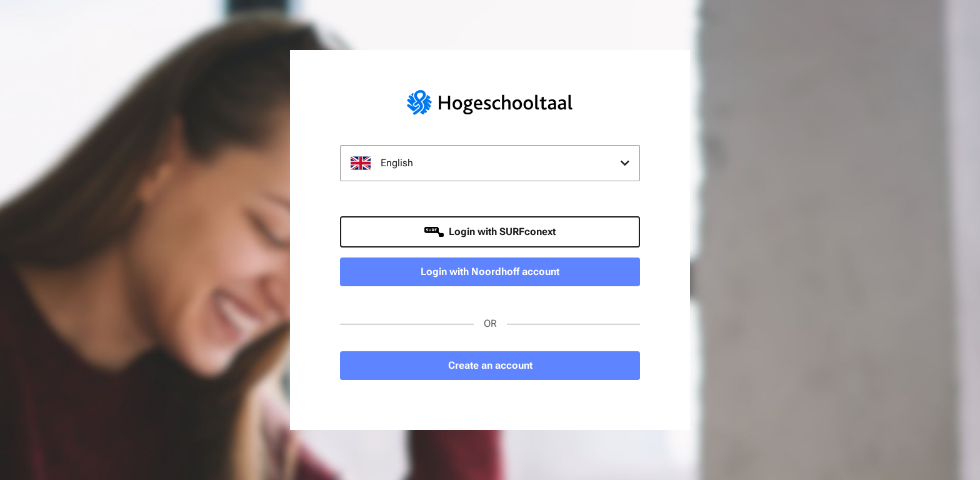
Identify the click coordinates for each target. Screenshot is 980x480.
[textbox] (490, 163)
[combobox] (490, 163)
